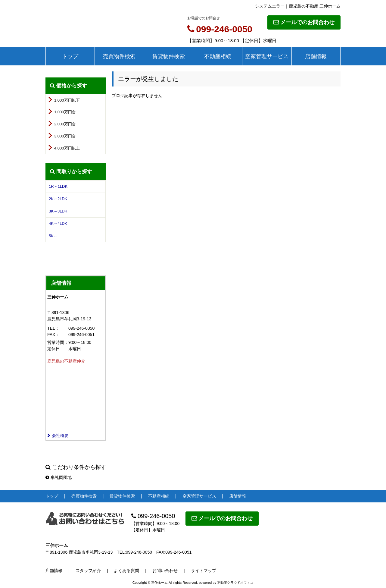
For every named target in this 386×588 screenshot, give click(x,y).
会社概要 (58, 435)
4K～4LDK (58, 223)
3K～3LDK (58, 211)
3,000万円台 (65, 136)
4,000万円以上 (67, 148)
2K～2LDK (58, 199)
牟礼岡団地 (59, 477)
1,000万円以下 (67, 100)
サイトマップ (204, 571)
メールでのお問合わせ (304, 22)
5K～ (53, 236)
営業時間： (58, 342)
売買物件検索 (119, 56)
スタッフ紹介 (88, 571)
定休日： (56, 349)
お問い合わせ (165, 571)
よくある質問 (126, 571)
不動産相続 (218, 56)
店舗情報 (316, 56)
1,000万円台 (65, 112)
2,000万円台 (65, 124)
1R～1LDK (58, 186)
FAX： (53, 335)
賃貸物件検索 (169, 56)
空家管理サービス (267, 56)
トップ (70, 56)
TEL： (53, 328)
